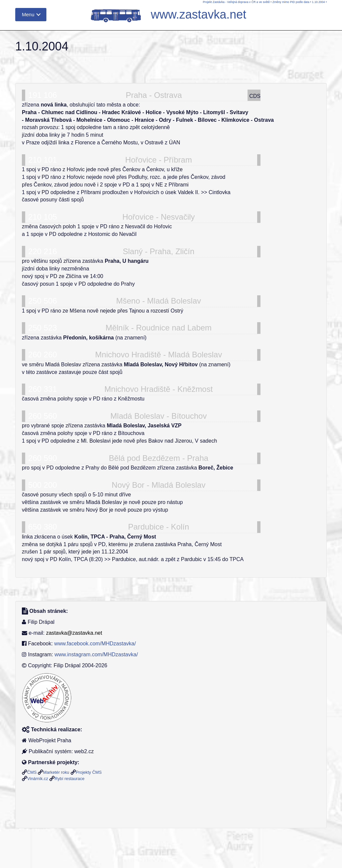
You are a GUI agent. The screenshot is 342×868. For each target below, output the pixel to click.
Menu (28, 14)
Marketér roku (56, 772)
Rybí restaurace (70, 779)
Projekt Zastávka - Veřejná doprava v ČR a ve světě (236, 2)
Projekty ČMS (89, 772)
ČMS (32, 772)
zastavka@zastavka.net (74, 633)
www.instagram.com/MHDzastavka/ (96, 654)
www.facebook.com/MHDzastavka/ (95, 644)
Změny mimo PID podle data (291, 2)
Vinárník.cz (38, 779)
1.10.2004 (318, 2)
